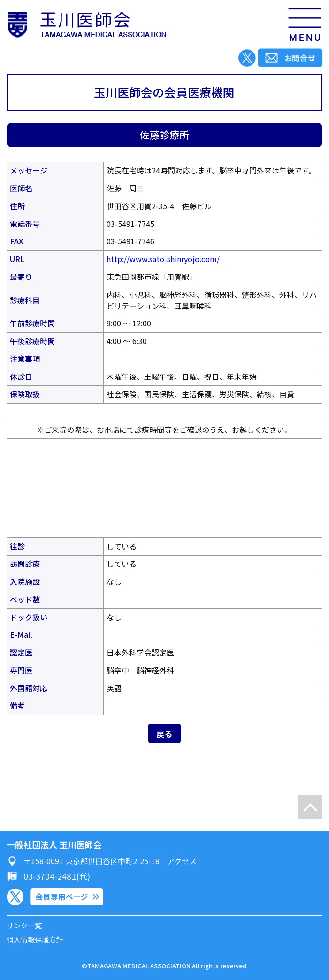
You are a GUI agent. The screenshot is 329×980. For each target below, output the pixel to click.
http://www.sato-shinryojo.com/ (163, 259)
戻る (164, 734)
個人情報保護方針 (35, 939)
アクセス (182, 861)
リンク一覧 (24, 925)
